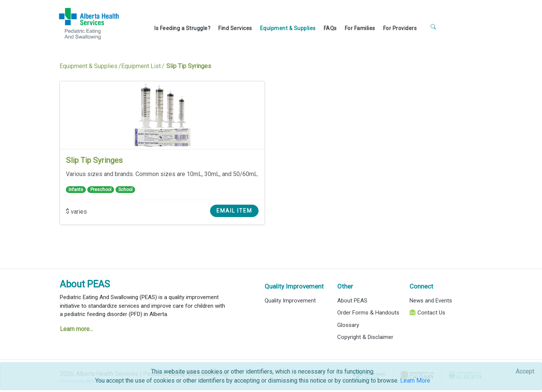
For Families (360, 28)
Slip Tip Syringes (94, 160)
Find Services (235, 28)
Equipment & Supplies (288, 28)
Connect (421, 286)
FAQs (330, 28)
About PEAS (85, 284)
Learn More (415, 381)
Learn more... (76, 329)
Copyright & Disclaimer (365, 337)
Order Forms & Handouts (368, 313)
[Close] (525, 372)
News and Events (431, 301)
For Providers (400, 28)
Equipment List (141, 66)
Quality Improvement (294, 286)
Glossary (348, 325)
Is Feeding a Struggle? (182, 28)
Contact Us (431, 313)
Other (345, 286)
